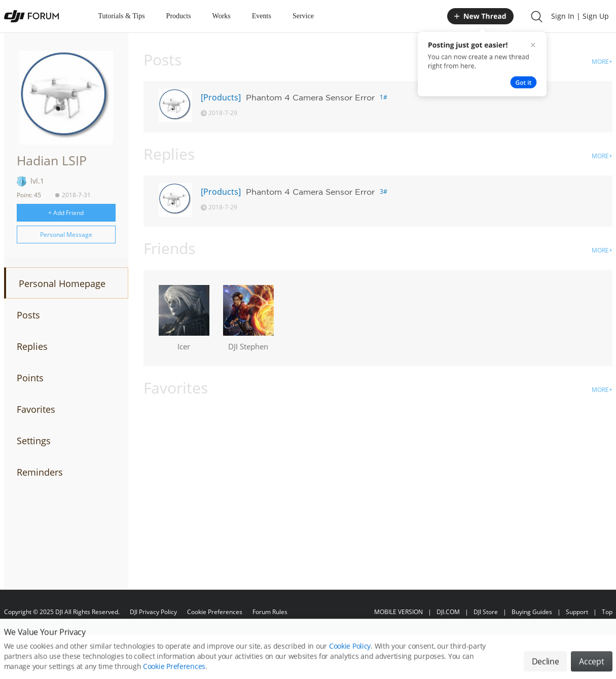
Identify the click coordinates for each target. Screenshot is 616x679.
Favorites (36, 409)
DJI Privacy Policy (153, 612)
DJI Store (486, 612)
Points (30, 378)
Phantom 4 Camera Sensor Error (310, 97)
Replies (32, 346)
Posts (28, 315)
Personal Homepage (62, 283)
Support (577, 612)
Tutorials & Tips (122, 16)
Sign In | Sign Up (580, 16)
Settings (34, 441)
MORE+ (602, 62)
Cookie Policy (350, 657)
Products (179, 16)
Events (262, 16)
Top (607, 612)
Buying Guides (532, 612)
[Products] (221, 97)
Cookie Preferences (215, 612)
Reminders (40, 472)
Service (303, 16)
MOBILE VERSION (398, 612)
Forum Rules (270, 612)
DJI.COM (448, 612)
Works (222, 16)
